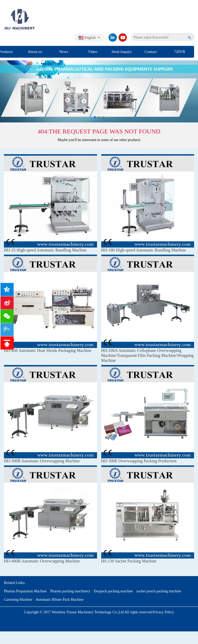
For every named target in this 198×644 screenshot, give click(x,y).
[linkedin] (113, 37)
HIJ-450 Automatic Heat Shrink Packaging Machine (48, 350)
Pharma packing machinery (70, 591)
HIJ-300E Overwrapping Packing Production (139, 461)
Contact (151, 52)
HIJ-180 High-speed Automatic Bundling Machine (144, 250)
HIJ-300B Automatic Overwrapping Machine (42, 461)
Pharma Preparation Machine (25, 591)
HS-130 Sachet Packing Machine (129, 561)
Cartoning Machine (18, 600)
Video (93, 52)
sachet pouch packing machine (159, 591)
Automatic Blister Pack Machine (60, 600)
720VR (180, 52)
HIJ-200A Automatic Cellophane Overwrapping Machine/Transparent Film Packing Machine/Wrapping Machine (148, 355)
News (64, 52)
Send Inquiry (122, 52)
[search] (190, 37)
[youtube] (123, 37)
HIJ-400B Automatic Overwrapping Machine (42, 561)
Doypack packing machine (113, 591)
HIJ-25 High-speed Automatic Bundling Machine (45, 250)
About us (35, 52)
